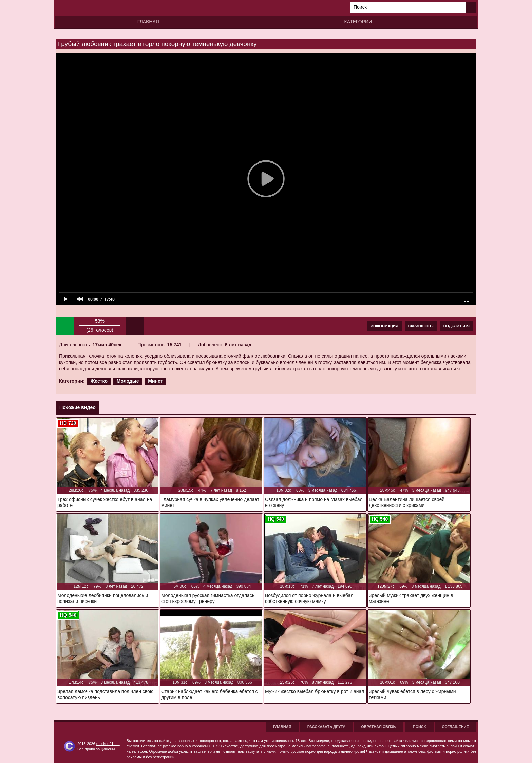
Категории (358, 22)
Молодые (128, 381)
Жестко (99, 381)
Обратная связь (378, 727)
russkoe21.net (108, 744)
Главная (148, 22)
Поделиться (457, 326)
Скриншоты (421, 326)
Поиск (419, 727)
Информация (384, 326)
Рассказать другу (326, 727)
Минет (155, 381)
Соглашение (455, 727)
